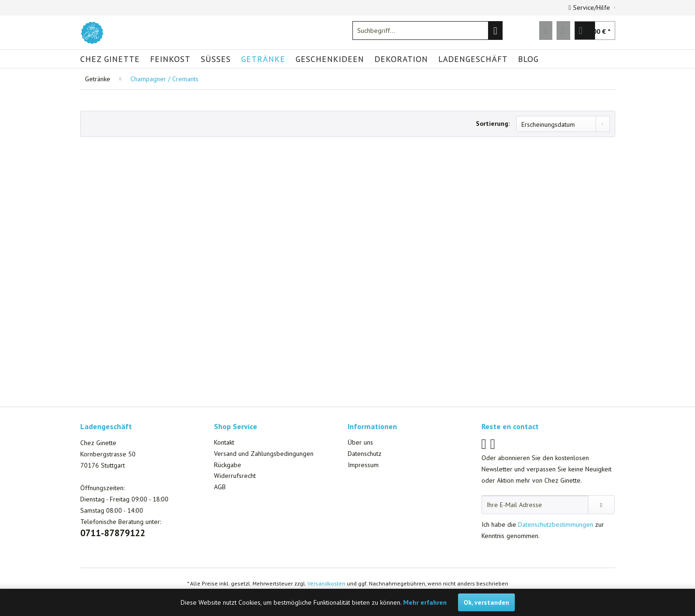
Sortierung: (493, 123)
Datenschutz (365, 454)
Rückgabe (228, 465)
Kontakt (224, 442)
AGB (220, 487)
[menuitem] (427, 31)
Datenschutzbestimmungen (556, 524)
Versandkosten (326, 583)
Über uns (360, 442)
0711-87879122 (113, 533)
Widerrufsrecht (235, 476)
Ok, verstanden (486, 602)
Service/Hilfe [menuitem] (590, 8)
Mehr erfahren (425, 602)
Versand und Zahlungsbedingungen (264, 454)
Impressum (363, 465)
